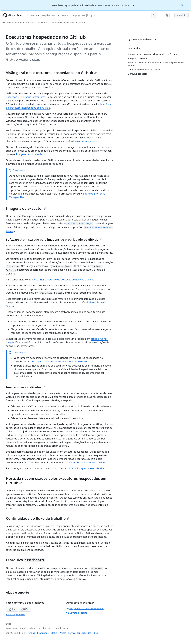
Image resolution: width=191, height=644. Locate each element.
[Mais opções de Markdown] (156, 39)
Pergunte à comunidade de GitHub (85, 608)
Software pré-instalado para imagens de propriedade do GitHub (54, 240)
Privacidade (43, 633)
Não (25, 609)
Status (54, 633)
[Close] (182, 5)
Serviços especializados (80, 633)
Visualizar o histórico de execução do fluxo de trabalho (64, 280)
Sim (12, 609)
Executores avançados (86, 141)
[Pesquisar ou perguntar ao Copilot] (108, 15)
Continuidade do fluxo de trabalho (38, 518)
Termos (31, 633)
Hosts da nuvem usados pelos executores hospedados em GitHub (56, 481)
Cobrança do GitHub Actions (90, 462)
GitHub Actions (14, 23)
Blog (96, 633)
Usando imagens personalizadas (86, 468)
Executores (43, 23)
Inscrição (182, 15)
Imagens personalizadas (30, 154)
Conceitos (30, 23)
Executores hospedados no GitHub (69, 23)
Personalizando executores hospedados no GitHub (60, 361)
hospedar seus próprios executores (26, 97)
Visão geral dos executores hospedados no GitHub (51, 73)
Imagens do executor (26, 208)
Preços (63, 633)
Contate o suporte (77, 613)
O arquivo (27, 560)
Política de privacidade (15, 615)
